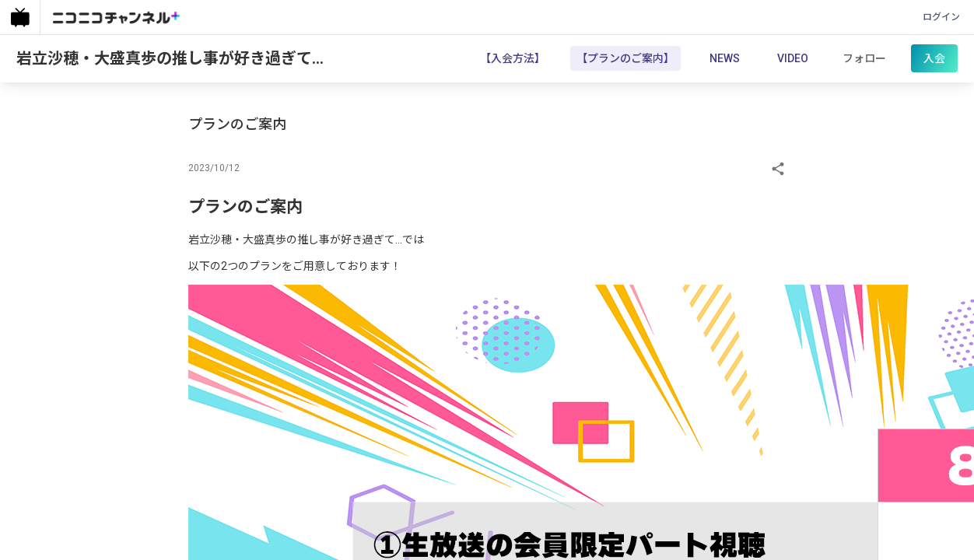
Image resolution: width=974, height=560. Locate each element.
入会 (932, 60)
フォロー (862, 60)
